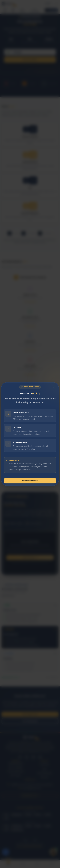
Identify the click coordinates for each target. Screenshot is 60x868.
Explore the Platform (30, 481)
